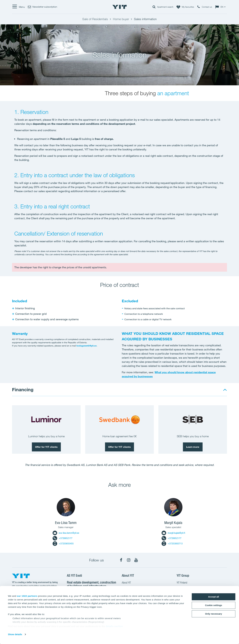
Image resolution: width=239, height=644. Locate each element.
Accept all (214, 597)
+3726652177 (62, 538)
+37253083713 (172, 544)
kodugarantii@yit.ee (87, 346)
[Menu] (18, 7)
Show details (15, 634)
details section (114, 626)
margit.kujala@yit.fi (173, 533)
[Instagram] (129, 560)
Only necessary (214, 614)
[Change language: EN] (221, 7)
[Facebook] (121, 560)
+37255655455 (63, 544)
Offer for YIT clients (46, 447)
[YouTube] (136, 560)
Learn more (193, 447)
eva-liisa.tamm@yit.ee (66, 533)
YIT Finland (182, 583)
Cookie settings (214, 605)
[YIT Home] (120, 7)
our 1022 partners (27, 596)
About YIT (126, 583)
